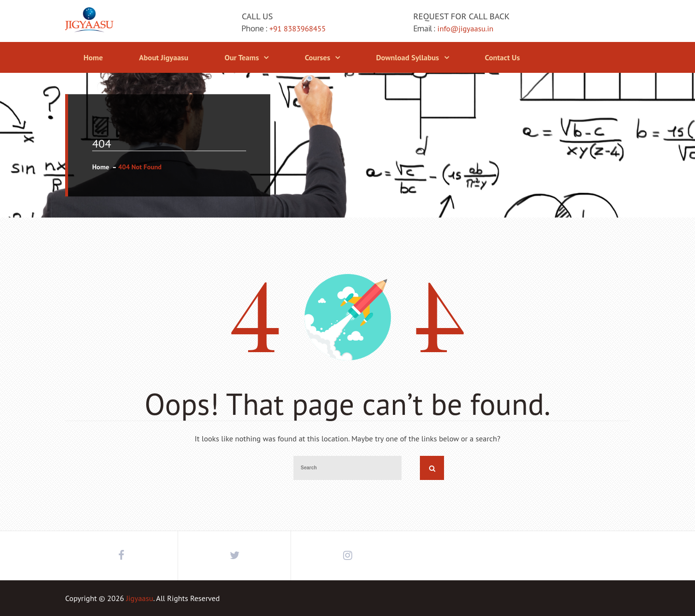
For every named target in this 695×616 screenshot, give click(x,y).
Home (93, 57)
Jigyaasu (139, 598)
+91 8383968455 (298, 28)
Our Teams (242, 57)
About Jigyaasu (164, 57)
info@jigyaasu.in (465, 28)
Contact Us (503, 57)
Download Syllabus (407, 57)
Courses (317, 57)
